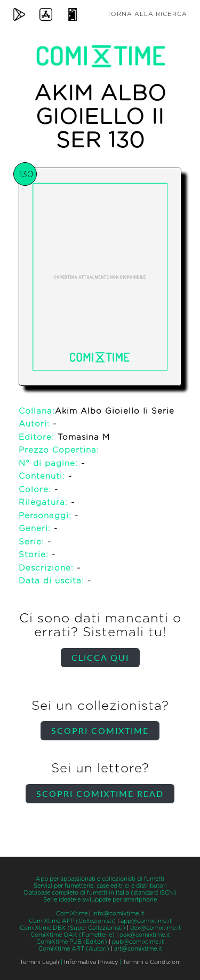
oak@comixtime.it (145, 935)
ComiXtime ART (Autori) (74, 949)
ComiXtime (72, 914)
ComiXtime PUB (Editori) (72, 942)
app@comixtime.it (146, 921)
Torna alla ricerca (147, 14)
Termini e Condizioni (152, 962)
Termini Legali (39, 962)
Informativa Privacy (91, 962)
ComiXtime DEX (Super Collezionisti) (73, 928)
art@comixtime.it (138, 949)
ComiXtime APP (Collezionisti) (72, 921)
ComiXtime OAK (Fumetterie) (73, 935)
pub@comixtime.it (138, 942)
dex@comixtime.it (155, 928)
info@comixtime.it (118, 914)
